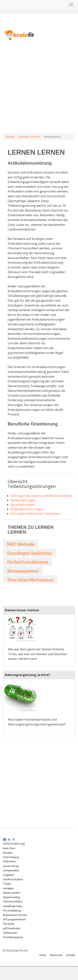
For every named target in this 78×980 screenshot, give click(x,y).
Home (10, 137)
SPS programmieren (14, 919)
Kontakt (71, 955)
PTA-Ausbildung (12, 910)
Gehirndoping (11, 857)
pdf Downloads (12, 928)
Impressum (56, 955)
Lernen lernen (11, 866)
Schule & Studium (13, 879)
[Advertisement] (38, 94)
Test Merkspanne (13, 937)
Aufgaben (9, 875)
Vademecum (10, 933)
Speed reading (11, 897)
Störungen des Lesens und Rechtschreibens (41, 496)
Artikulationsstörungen (27, 509)
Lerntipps (8, 888)
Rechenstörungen (23, 500)
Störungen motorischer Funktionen (35, 514)
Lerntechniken (11, 870)
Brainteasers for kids (15, 915)
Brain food (9, 848)
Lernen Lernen (29, 137)
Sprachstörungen (23, 505)
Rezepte (8, 853)
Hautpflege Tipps (13, 906)
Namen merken (12, 893)
